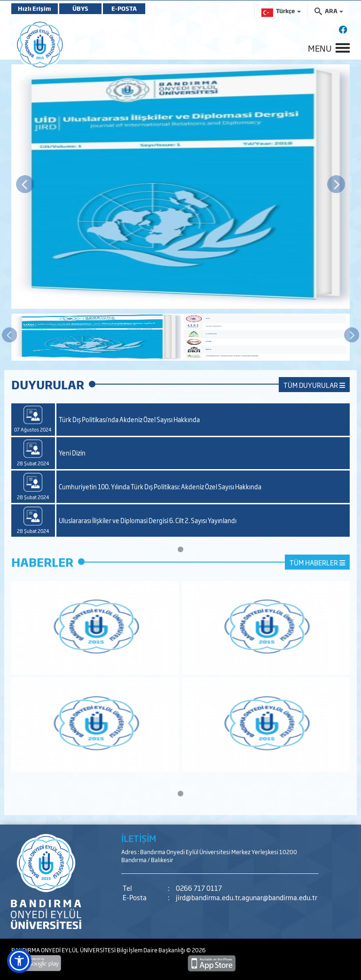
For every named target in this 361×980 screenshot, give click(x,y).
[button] (19, 961)
